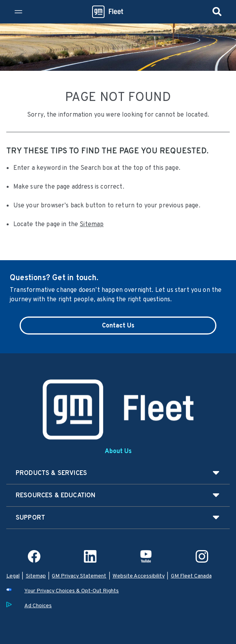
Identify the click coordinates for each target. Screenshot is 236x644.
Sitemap (92, 224)
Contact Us (118, 325)
